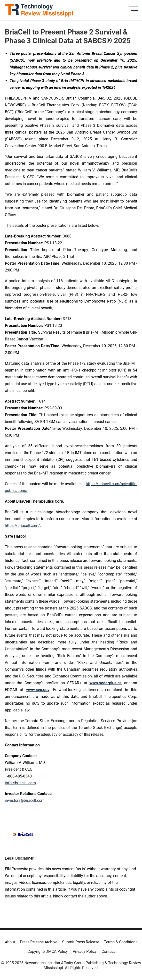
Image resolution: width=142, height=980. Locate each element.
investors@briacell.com (25, 800)
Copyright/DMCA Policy (48, 951)
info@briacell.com (20, 783)
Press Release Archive (39, 942)
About (10, 942)
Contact (108, 951)
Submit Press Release (81, 942)
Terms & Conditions (121, 942)
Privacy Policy (85, 951)
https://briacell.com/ (22, 526)
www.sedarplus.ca (106, 683)
